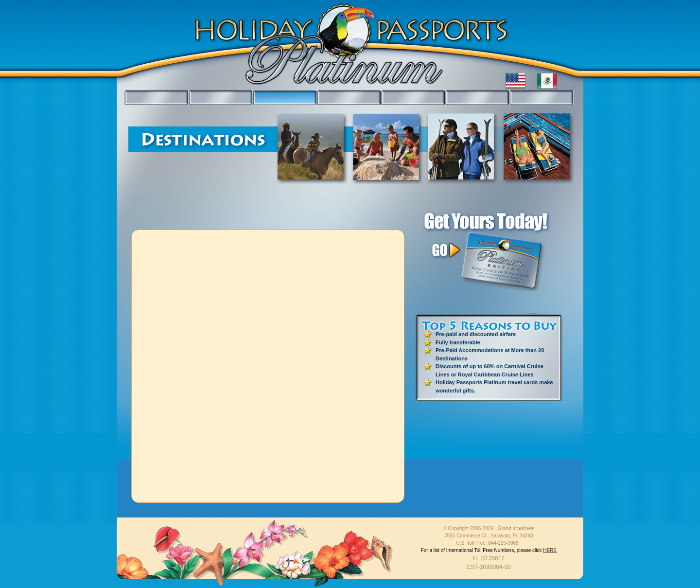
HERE (550, 550)
